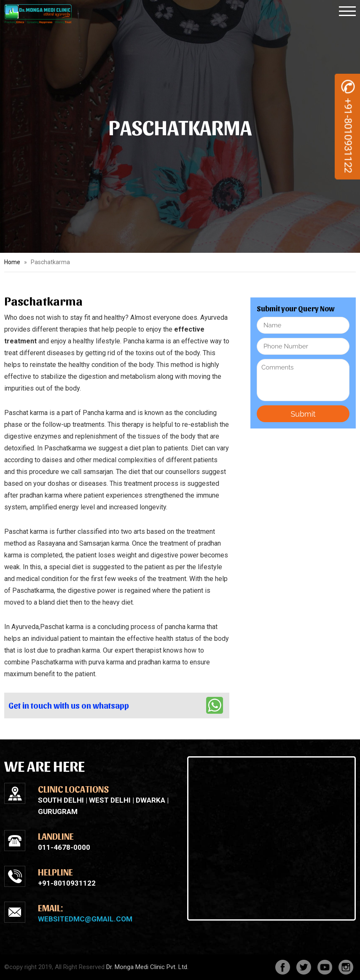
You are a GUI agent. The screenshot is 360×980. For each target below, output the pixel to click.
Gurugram (58, 811)
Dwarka (150, 800)
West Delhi (110, 800)
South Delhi (61, 800)
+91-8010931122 (348, 127)
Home (12, 262)
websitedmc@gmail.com (85, 919)
